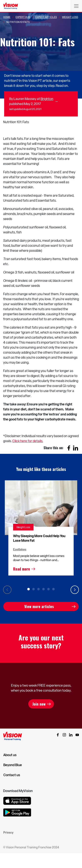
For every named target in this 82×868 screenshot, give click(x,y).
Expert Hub (23, 17)
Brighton (47, 99)
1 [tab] (29, 589)
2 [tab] (34, 589)
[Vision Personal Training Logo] (11, 6)
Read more (22, 569)
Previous (7, 590)
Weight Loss (70, 17)
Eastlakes (20, 549)
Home (7, 17)
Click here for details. (28, 441)
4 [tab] (43, 589)
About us (10, 755)
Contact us (12, 775)
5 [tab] (48, 589)
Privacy (8, 832)
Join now (39, 704)
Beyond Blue (13, 765)
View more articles (39, 606)
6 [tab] (53, 589)
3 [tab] (39, 589)
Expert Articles (46, 17)
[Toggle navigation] (76, 6)
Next (75, 590)
